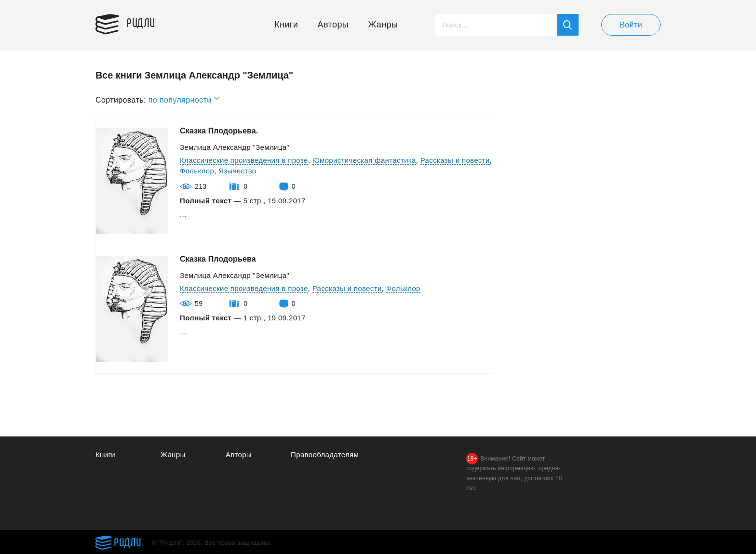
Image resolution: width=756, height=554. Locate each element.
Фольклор (197, 171)
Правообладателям (325, 455)
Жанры (383, 25)
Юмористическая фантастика (364, 160)
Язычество (237, 171)
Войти (631, 25)
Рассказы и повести (455, 160)
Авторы (333, 25)
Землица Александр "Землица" (235, 147)
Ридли (141, 22)
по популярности (185, 99)
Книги (286, 25)
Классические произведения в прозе (244, 160)
